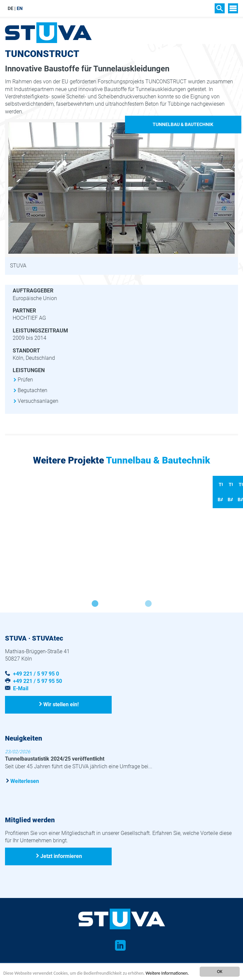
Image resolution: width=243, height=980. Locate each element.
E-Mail (21, 707)
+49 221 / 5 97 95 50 (37, 699)
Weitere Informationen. (168, 973)
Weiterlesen (25, 799)
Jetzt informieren (61, 874)
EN (20, 8)
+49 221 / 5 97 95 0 (36, 692)
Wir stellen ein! (61, 722)
